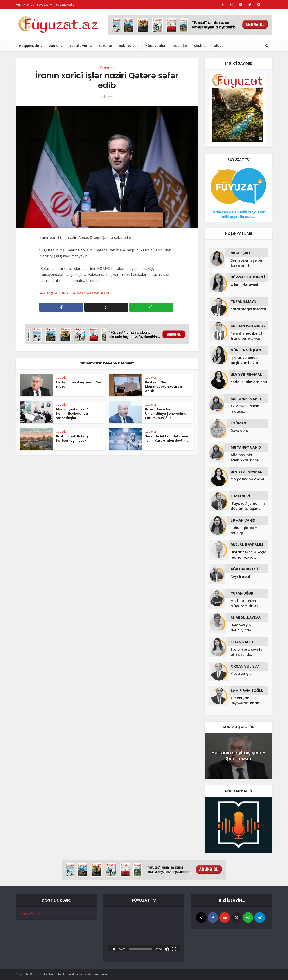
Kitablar (200, 46)
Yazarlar (105, 46)
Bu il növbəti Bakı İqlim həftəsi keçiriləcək (74, 438)
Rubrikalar (127, 46)
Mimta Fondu (30, 913)
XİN (106, 293)
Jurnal (54, 46)
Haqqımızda (29, 46)
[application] (144, 931)
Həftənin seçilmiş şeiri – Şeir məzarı (79, 384)
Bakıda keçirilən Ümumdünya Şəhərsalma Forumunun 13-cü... (166, 414)
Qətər (80, 293)
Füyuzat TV (45, 5)
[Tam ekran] (174, 949)
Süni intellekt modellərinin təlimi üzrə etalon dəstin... (167, 438)
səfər (94, 293)
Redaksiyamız (81, 46)
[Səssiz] (167, 949)
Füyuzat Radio (65, 5)
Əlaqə (219, 46)
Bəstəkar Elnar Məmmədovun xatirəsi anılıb (164, 387)
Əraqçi (47, 293)
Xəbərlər (180, 46)
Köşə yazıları (156, 46)
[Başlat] (114, 949)
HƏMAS (64, 293)
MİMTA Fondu (25, 5)
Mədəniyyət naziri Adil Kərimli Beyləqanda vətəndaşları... (74, 414)
